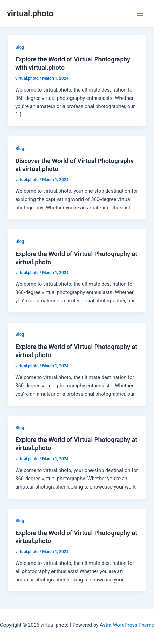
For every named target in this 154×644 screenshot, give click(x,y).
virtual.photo (30, 13)
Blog (20, 47)
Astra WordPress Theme (127, 625)
